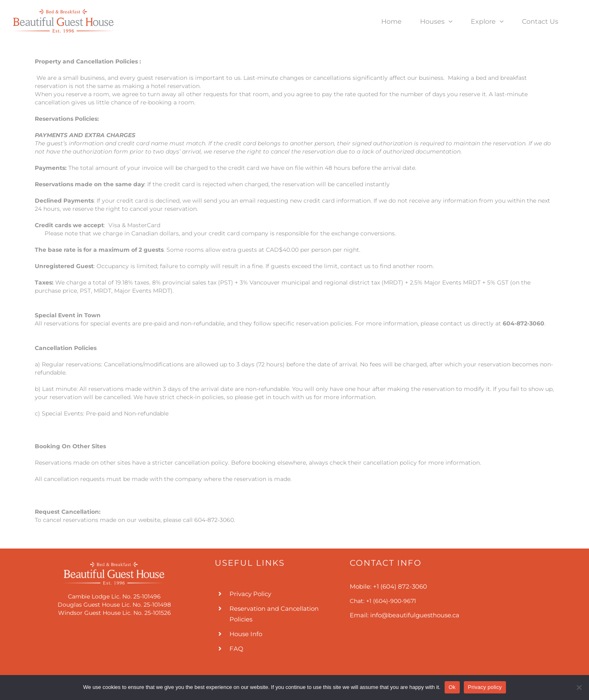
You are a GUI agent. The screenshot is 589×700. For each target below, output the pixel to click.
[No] (579, 687)
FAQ (236, 649)
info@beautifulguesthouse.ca (415, 615)
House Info (246, 634)
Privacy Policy (250, 594)
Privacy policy (485, 687)
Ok (452, 687)
